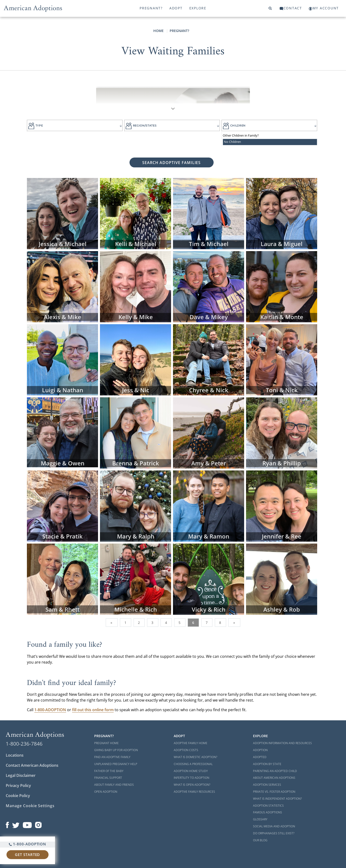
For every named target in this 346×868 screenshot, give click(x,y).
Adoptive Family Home (191, 743)
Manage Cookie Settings (30, 806)
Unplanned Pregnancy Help (116, 764)
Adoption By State (267, 764)
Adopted (260, 757)
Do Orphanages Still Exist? (274, 833)
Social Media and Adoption (274, 826)
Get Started (27, 855)
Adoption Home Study (191, 771)
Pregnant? (151, 8)
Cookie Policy (18, 796)
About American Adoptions (274, 778)
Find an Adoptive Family (112, 757)
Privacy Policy (18, 786)
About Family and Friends (114, 785)
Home (158, 31)
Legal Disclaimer (21, 775)
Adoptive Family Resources (194, 792)
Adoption (260, 750)
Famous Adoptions (268, 812)
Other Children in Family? (241, 135)
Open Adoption (106, 792)
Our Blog (260, 840)
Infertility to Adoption (192, 778)
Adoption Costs (186, 750)
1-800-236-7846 (24, 744)
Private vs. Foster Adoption (274, 792)
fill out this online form (93, 710)
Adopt (176, 8)
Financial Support (108, 778)
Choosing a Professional (193, 764)
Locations (15, 755)
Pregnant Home (106, 743)
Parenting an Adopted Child (275, 771)
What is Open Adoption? (192, 785)
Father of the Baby (109, 771)
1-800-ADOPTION (28, 844)
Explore (198, 8)
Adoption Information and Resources (282, 743)
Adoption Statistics (268, 806)
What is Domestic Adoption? (195, 757)
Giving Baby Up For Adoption (116, 750)
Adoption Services (267, 785)
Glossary (260, 819)
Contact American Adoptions (32, 765)
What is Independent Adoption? (277, 799)
